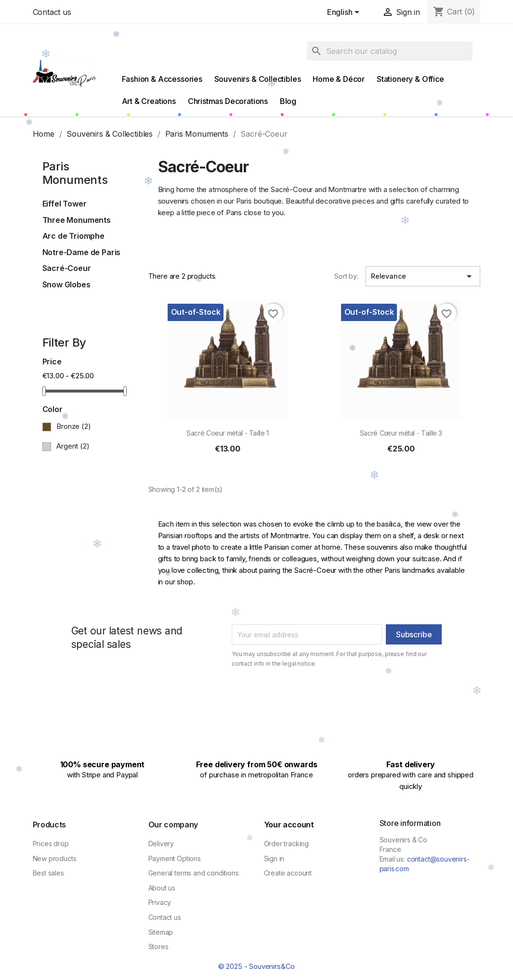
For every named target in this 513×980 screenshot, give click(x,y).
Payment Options (175, 858)
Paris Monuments (75, 173)
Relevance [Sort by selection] (423, 276)
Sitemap (161, 932)
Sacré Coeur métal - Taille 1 (228, 433)
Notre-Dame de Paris (82, 252)
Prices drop (51, 844)
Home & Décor (339, 79)
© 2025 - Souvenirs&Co (257, 966)
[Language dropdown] (345, 13)
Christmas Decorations (228, 101)
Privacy (160, 902)
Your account (289, 825)
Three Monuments (77, 220)
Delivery (161, 844)
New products (55, 858)
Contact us (52, 12)
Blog (288, 101)
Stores (158, 947)
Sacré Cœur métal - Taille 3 (401, 433)
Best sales (48, 873)
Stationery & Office (410, 79)
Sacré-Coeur (67, 268)
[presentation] (312, 695)
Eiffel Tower (65, 204)
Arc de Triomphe (73, 236)
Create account (288, 873)
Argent (73, 446)
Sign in (274, 858)
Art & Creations (149, 101)
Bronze (73, 426)
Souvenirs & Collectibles (258, 79)
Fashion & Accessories (162, 79)
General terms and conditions (194, 873)
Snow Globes (66, 284)
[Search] (390, 51)
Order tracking (287, 844)
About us (162, 888)
